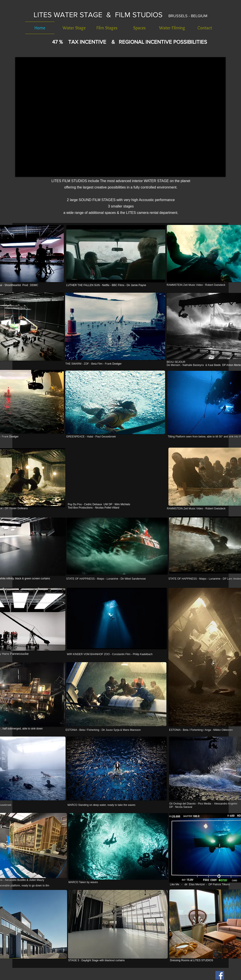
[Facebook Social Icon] (220, 975)
